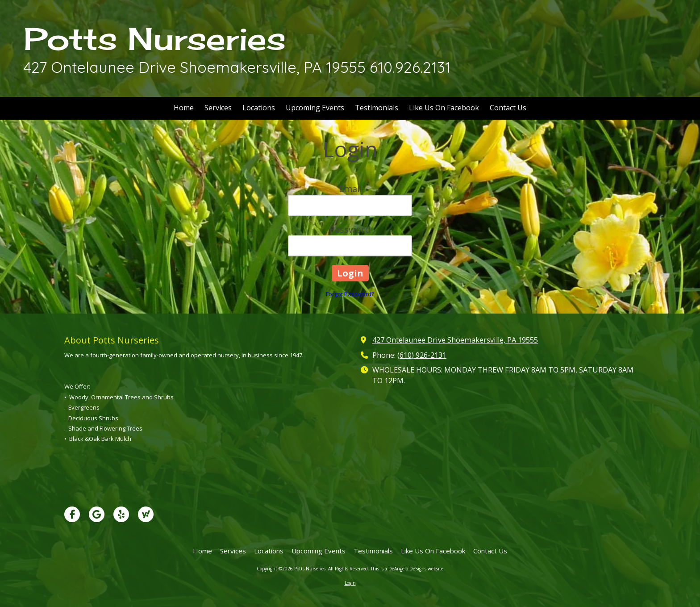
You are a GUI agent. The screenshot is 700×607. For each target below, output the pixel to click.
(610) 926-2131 (422, 355)
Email (350, 189)
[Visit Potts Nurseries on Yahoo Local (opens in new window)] (146, 514)
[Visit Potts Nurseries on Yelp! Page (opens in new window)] (121, 514)
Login (350, 583)
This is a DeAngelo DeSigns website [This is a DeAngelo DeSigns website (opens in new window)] (407, 569)
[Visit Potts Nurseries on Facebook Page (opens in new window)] (72, 514)
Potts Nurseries (155, 39)
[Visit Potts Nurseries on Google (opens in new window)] (97, 514)
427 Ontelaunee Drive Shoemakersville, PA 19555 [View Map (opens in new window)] (455, 340)
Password (350, 229)
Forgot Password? (350, 294)
